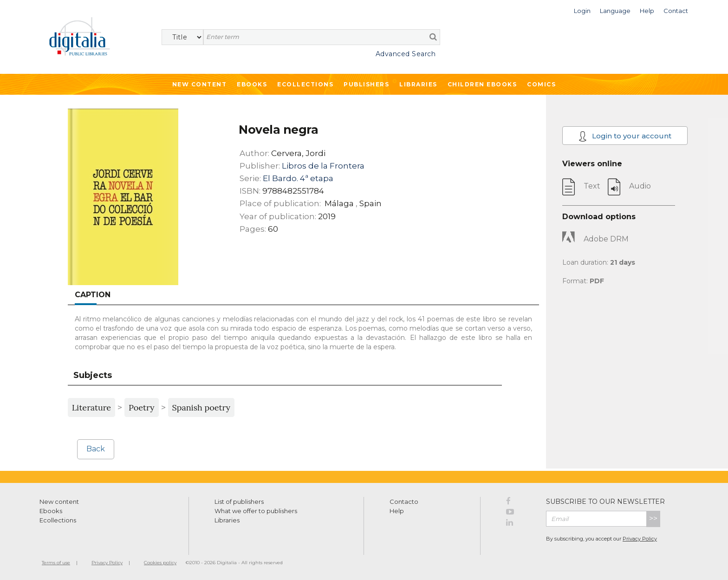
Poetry (141, 407)
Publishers (366, 84)
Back (96, 449)
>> (653, 518)
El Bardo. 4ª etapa (298, 178)
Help (397, 511)
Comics (541, 84)
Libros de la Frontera (323, 166)
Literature (91, 407)
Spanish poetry (201, 407)
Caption (93, 295)
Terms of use (56, 563)
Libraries (418, 84)
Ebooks (252, 84)
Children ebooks (482, 84)
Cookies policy (160, 563)
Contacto (404, 502)
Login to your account (625, 136)
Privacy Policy (640, 539)
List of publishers (239, 502)
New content (59, 502)
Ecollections (305, 84)
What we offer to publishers (256, 511)
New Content (200, 84)
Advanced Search (406, 54)
